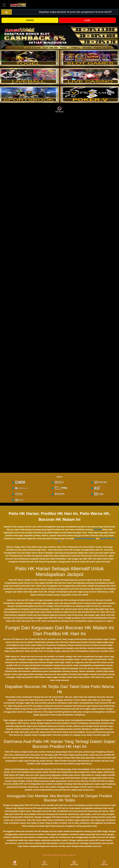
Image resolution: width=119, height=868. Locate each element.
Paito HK (98, 530)
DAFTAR (30, 20)
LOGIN (87, 20)
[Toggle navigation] (4, 5)
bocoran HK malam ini (85, 539)
